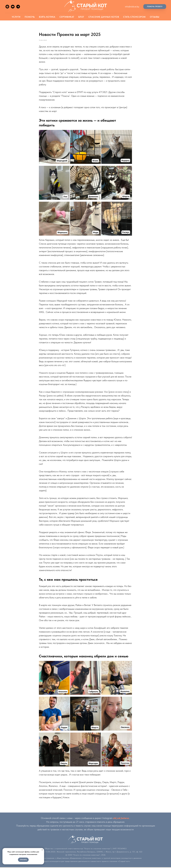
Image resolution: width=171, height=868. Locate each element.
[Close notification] (42, 850)
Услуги (16, 17)
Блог (81, 17)
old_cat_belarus (121, 819)
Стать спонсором (134, 17)
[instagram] (7, 7)
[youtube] (13, 7)
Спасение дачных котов (104, 17)
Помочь (30, 17)
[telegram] (18, 7)
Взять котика (47, 17)
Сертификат (67, 17)
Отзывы (155, 17)
